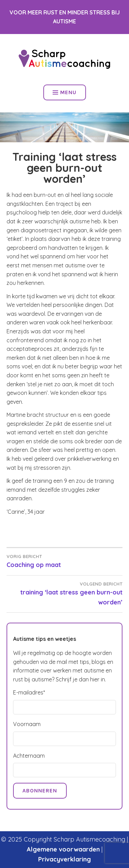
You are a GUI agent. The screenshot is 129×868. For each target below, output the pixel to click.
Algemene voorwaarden (63, 849)
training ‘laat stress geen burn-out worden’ (65, 593)
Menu (64, 92)
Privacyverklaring (64, 859)
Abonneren (40, 791)
